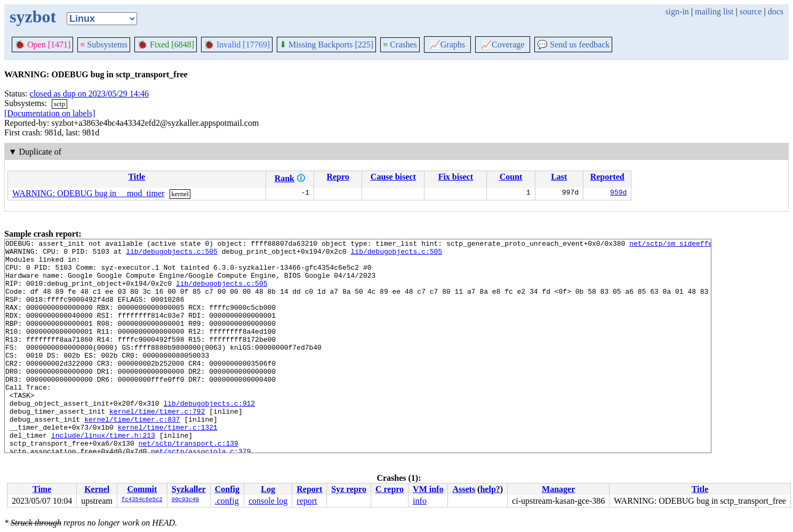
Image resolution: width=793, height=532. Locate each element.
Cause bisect (393, 177)
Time (42, 489)
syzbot (33, 17)
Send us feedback (573, 45)
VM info (428, 489)
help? (490, 489)
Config (227, 489)
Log (268, 489)
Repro (338, 177)
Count (511, 177)
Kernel (97, 489)
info (420, 501)
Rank (285, 178)
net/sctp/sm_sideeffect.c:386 (687, 245)
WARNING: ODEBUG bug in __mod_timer (88, 193)
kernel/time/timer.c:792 (157, 446)
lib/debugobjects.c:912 (209, 437)
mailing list (714, 11)
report (307, 501)
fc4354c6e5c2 (142, 500)
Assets (464, 489)
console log (268, 501)
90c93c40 (185, 500)
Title (137, 177)
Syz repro (349, 489)
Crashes (400, 45)
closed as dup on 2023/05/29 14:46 (90, 94)
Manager (558, 489)
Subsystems (104, 45)
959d (618, 194)
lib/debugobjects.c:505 (172, 254)
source (751, 11)
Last (559, 177)
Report (309, 489)
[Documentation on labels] (50, 113)
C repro (390, 489)
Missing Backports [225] (326, 45)
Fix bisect (456, 177)
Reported (607, 177)
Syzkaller (189, 489)
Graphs (447, 45)
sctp (59, 104)
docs (776, 11)
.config (227, 501)
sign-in (677, 11)
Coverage (503, 45)
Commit (142, 489)
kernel (180, 194)
